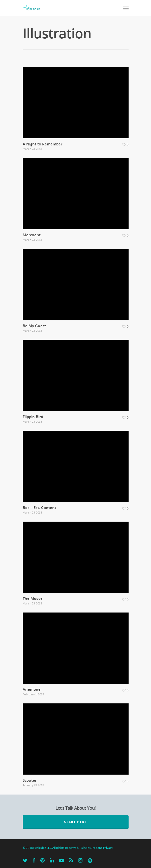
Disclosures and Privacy (97, 848)
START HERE (75, 822)
